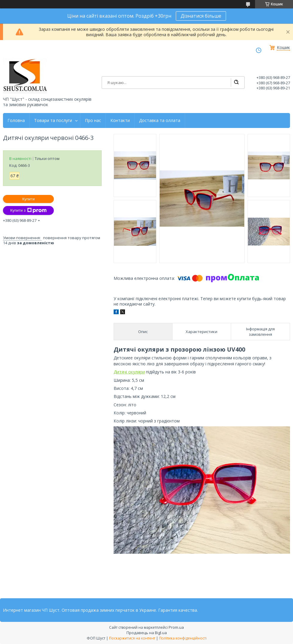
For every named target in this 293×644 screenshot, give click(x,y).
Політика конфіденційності (183, 638)
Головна (16, 120)
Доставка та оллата (160, 120)
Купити (28, 199)
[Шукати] (236, 83)
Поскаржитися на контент (132, 638)
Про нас (93, 120)
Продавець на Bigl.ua (147, 633)
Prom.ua (176, 627)
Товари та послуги (53, 120)
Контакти (120, 120)
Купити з (28, 210)
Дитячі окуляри (129, 372)
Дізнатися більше (201, 16)
